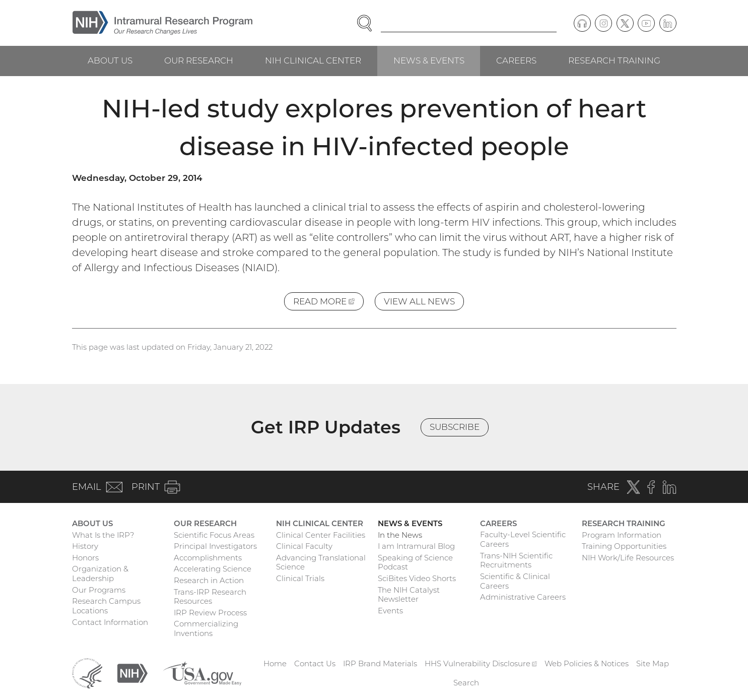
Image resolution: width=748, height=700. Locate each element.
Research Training (614, 60)
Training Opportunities (624, 546)
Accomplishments (208, 558)
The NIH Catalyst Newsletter (409, 595)
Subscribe (455, 427)
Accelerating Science (213, 569)
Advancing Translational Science (321, 562)
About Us (110, 60)
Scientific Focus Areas (214, 535)
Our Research (199, 60)
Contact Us (315, 663)
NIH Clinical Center (313, 60)
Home (275, 663)
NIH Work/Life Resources (628, 558)
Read (328, 303)
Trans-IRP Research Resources (210, 597)
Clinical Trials (300, 578)
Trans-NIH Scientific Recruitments (516, 560)
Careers (516, 60)
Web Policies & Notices (587, 663)
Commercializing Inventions (206, 628)
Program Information (622, 535)
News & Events (429, 60)
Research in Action (209, 580)
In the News (400, 535)
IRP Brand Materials (380, 663)
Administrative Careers (523, 597)
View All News (419, 301)
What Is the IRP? (103, 535)
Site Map (653, 663)
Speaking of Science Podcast (415, 562)
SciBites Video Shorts (417, 578)
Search (466, 683)
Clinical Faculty (304, 546)
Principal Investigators (215, 546)
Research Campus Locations (106, 606)
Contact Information (110, 622)
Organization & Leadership (100, 574)
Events (390, 611)
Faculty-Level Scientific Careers (523, 539)
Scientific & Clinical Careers (515, 581)
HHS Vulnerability (481, 663)
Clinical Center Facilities (321, 535)
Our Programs (99, 590)
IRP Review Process (210, 613)
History (85, 546)
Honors (85, 558)
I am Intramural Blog (416, 546)
